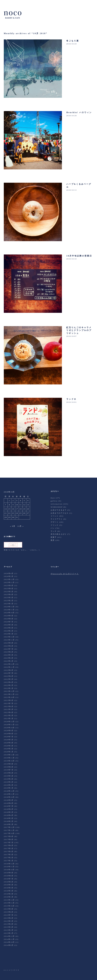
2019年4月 (9, 779)
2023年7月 (9, 649)
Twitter (6, 962)
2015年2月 (9, 930)
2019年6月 (9, 773)
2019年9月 (9, 764)
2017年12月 (9, 827)
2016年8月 (9, 876)
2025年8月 (9, 589)
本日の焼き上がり (59, 534)
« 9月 (13, 526)
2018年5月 (9, 812)
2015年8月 (9, 912)
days (53, 498)
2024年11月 (9, 610)
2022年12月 (9, 664)
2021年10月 (9, 697)
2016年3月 (9, 891)
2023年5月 (9, 655)
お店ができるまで (59, 510)
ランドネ (71, 399)
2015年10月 (9, 906)
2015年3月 (9, 927)
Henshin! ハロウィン (79, 112)
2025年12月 (9, 579)
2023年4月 (9, 658)
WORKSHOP (57, 507)
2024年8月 (9, 619)
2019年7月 (9, 770)
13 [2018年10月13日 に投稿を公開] (28, 505)
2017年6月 (9, 845)
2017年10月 (9, 833)
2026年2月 (9, 576)
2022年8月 (9, 670)
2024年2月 (9, 631)
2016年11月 (9, 867)
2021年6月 (9, 706)
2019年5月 (9, 776)
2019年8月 (9, 767)
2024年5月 (9, 625)
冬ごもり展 (73, 41)
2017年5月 (9, 848)
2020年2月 (9, 749)
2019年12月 (9, 755)
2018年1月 (9, 824)
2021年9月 (9, 700)
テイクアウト (57, 519)
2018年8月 (9, 803)
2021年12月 (9, 691)
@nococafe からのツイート (65, 574)
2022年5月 (9, 679)
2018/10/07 (71, 336)
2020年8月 (9, 734)
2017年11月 (9, 830)
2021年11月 (9, 694)
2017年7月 (9, 842)
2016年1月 (9, 897)
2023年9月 (9, 643)
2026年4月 (9, 573)
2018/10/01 (71, 402)
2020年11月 (9, 725)
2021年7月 (9, 703)
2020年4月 (9, 743)
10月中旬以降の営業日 (79, 256)
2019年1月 (9, 788)
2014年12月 (9, 936)
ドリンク (55, 525)
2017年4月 (9, 851)
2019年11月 (9, 758)
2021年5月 (9, 709)
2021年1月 (9, 718)
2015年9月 (9, 909)
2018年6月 (9, 809)
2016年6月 (9, 882)
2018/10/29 (71, 44)
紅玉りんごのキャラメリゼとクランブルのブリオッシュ (79, 330)
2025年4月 (9, 594)
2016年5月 (9, 885)
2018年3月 (9, 818)
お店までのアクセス (60, 513)
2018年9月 (9, 800)
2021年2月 (9, 715)
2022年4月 (9, 682)
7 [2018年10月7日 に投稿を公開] (6, 505)
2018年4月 (9, 815)
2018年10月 (9, 797)
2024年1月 (9, 634)
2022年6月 (9, 676)
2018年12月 (9, 791)
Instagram (20, 962)
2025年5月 (9, 592)
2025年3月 (9, 598)
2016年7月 (9, 879)
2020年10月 (9, 728)
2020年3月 (9, 746)
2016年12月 (9, 864)
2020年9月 (9, 731)
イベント (55, 516)
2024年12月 (9, 607)
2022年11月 (9, 667)
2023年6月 (9, 652)
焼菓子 (54, 537)
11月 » (21, 526)
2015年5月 (9, 921)
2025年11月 (9, 582)
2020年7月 (9, 737)
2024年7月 (9, 622)
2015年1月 (9, 933)
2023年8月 (9, 646)
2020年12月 (9, 722)
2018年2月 (9, 821)
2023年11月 (9, 640)
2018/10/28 (71, 116)
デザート (55, 522)
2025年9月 (9, 585)
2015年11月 (9, 903)
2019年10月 (9, 761)
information (56, 504)
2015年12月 (9, 900)
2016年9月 (9, 873)
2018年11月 (9, 794)
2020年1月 (9, 752)
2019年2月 (9, 785)
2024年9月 (9, 616)
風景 (53, 540)
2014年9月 (9, 945)
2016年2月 (9, 894)
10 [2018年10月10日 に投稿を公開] (17, 505)
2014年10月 (9, 942)
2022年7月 (9, 673)
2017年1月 (9, 861)
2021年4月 (9, 712)
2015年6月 (9, 918)
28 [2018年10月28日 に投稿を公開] (6, 517)
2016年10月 (9, 870)
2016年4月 (9, 888)
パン (53, 528)
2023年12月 (9, 637)
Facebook (13, 962)
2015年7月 (9, 915)
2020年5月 (9, 740)
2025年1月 (9, 604)
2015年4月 (9, 924)
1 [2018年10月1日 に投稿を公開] (9, 501)
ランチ (54, 531)
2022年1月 (9, 688)
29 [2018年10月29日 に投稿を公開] (10, 517)
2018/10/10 (71, 259)
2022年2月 (9, 685)
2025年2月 (9, 601)
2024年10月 (9, 613)
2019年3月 (9, 782)
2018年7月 (9, 806)
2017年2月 (9, 858)
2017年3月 (9, 855)
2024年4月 (9, 628)
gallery (54, 501)
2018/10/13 (71, 190)
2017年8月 (9, 839)
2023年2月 (9, 661)
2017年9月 (9, 836)
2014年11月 (9, 939)
